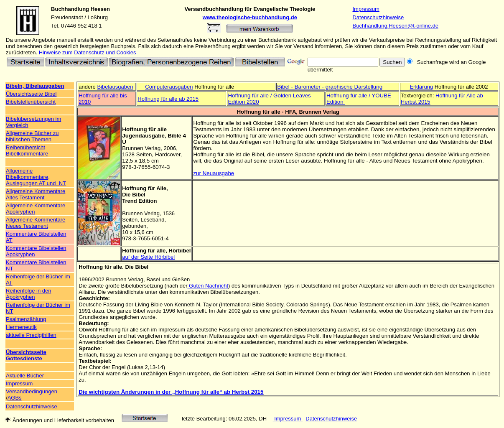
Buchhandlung (70, 9)
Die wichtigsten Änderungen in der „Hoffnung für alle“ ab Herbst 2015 (171, 392)
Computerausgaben (169, 87)
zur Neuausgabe (214, 173)
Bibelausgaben (115, 87)
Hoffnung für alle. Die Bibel (113, 267)
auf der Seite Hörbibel (148, 257)
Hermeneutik (21, 327)
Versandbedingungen (32, 391)
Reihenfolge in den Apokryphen (28, 294)
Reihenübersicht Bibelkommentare (27, 150)
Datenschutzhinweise (378, 17)
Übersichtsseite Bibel (31, 94)
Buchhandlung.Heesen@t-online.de (395, 26)
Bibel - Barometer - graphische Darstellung (330, 87)
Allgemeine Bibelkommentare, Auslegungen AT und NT (36, 177)
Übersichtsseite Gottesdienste (26, 355)
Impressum (366, 9)
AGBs (15, 398)
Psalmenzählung (26, 319)
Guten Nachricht (208, 286)
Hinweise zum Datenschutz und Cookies (88, 52)
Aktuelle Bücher (25, 376)
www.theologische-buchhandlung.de (250, 17)
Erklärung (421, 87)
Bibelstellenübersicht (31, 102)
